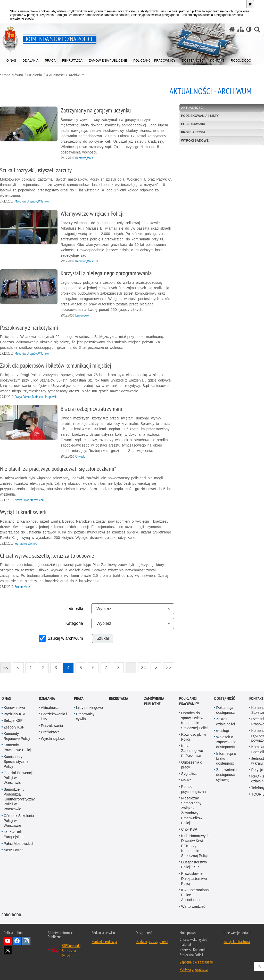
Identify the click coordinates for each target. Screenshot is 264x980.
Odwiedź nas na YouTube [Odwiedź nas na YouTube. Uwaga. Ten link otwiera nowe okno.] (8, 941)
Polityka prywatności (194, 969)
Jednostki (74, 609)
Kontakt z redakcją (104, 941)
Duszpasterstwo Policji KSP (194, 865)
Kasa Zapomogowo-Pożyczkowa (193, 751)
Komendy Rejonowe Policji (17, 736)
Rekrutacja (119, 698)
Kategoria (74, 623)
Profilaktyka (193, 132)
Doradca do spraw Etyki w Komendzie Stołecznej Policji (195, 720)
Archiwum (76, 75)
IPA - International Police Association (195, 895)
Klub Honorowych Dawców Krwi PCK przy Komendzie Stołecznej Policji (195, 846)
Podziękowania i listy (200, 116)
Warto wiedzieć (193, 906)
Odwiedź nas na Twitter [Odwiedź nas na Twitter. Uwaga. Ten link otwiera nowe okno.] (8, 950)
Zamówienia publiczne (154, 701)
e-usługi (223, 731)
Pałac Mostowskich (19, 844)
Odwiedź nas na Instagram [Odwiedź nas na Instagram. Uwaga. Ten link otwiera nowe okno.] (26, 941)
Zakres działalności (226, 721)
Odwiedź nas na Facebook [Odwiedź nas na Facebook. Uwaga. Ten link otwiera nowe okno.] (17, 941)
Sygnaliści (189, 774)
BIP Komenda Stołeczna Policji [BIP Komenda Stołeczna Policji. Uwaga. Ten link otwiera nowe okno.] (71, 951)
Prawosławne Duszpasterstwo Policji (194, 878)
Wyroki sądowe (195, 141)
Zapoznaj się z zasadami (196, 962)
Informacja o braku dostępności (226, 758)
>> (167, 666)
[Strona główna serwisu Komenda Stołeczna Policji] (232, 29)
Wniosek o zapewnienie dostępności (226, 742)
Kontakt (256, 698)
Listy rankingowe (89, 708)
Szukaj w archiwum (65, 638)
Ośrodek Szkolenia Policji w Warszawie (19, 821)
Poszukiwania (193, 124)
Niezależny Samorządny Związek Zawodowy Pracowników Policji (192, 811)
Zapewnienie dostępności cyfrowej (226, 775)
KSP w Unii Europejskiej (13, 834)
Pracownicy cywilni (85, 716)
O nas (6, 698)
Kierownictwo (14, 708)
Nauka (186, 780)
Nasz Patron (14, 850)
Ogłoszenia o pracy (192, 765)
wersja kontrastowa (237, 941)
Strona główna (12, 75)
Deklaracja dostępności (226, 710)
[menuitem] (11, 59)
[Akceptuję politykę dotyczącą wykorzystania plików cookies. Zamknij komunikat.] (250, 4)
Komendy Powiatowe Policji (18, 747)
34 (144, 668)
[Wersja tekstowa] (249, 29)
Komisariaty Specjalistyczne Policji (16, 762)
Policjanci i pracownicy (189, 701)
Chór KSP (189, 829)
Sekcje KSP (13, 720)
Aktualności (55, 75)
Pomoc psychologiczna (194, 789)
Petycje (257, 770)
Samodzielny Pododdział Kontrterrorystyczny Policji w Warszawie (19, 799)
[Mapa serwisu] (241, 29)
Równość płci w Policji (194, 737)
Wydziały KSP (15, 714)
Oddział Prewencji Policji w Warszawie (18, 778)
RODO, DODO (11, 915)
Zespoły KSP (14, 727)
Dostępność (225, 698)
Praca (79, 698)
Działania (35, 75)
